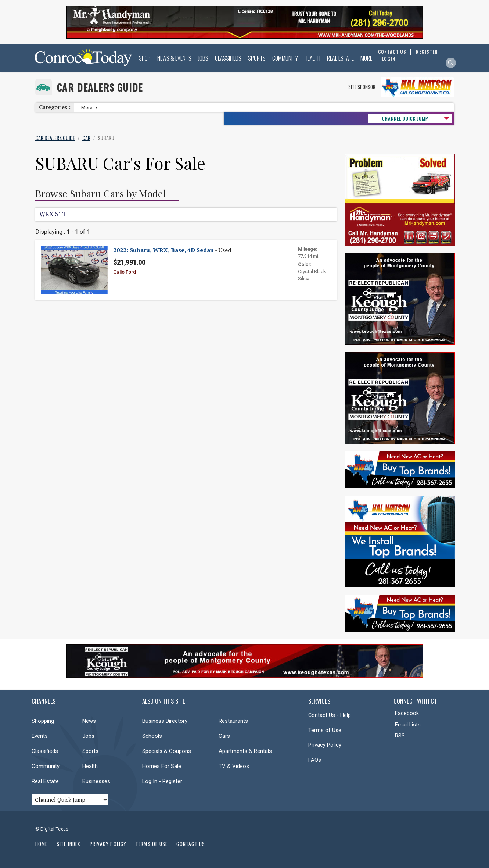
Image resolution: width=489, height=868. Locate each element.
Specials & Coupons (167, 751)
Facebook (407, 713)
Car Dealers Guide (100, 87)
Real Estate (340, 58)
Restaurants (233, 721)
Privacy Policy (325, 745)
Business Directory (165, 721)
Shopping (43, 721)
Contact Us (191, 844)
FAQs (315, 760)
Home (42, 844)
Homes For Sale (162, 766)
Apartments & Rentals (245, 751)
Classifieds (228, 58)
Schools (152, 736)
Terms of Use (325, 730)
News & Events (174, 58)
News (89, 721)
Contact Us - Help (330, 715)
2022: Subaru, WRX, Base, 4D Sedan (163, 250)
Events (40, 736)
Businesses (96, 781)
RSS (400, 736)
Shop (145, 58)
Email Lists (408, 725)
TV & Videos (234, 766)
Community (285, 58)
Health (312, 58)
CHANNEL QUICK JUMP (405, 118)
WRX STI (52, 214)
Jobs (203, 58)
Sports (257, 58)
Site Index (69, 844)
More (366, 58)
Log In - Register (162, 781)
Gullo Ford (125, 272)
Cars (224, 736)
